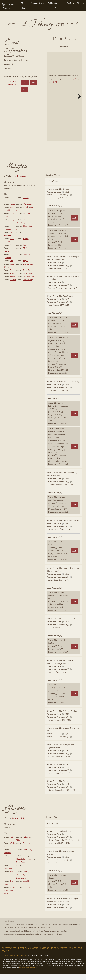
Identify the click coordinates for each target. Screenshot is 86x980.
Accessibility (9, 954)
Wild (18, 846)
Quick (26, 267)
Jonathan (7, 263)
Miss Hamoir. (22, 868)
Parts (12, 843)
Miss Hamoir (21, 884)
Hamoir (19, 865)
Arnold (26, 887)
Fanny (12, 276)
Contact (24, 8)
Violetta (13, 285)
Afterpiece (12, 85)
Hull (25, 254)
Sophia (12, 282)
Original (71, 47)
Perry (25, 251)
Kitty (12, 279)
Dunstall (27, 260)
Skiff (12, 267)
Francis (12, 210)
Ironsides (7, 235)
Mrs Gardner (28, 270)
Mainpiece (12, 82)
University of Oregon (15, 961)
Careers (44, 954)
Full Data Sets (53, 3)
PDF (57, 47)
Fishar (26, 862)
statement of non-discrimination (29, 973)
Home (24, 3)
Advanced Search (37, 3)
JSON (25, 82)
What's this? (54, 187)
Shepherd (8, 858)
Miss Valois (28, 279)
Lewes (26, 203)
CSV (25, 89)
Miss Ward (27, 276)
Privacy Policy (59, 954)
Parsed (71, 53)
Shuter (26, 232)
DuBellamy (28, 855)
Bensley (26, 213)
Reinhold (27, 849)
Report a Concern (28, 954)
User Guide (67, 3)
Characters (8, 874)
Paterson (7, 206)
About (79, 3)
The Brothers (19, 182)
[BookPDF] (64, 102)
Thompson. (28, 210)
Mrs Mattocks (29, 282)
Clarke (26, 244)
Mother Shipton (20, 824)
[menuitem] (24, 3)
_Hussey (27, 843)
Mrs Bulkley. (28, 285)
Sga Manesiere (29, 865)
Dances (13, 862)
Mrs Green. (28, 219)
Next (78, 102)
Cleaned (57, 53)
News (57, 8)
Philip (12, 251)
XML (33, 82)
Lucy (12, 225)
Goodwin (7, 257)
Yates (25, 238)
